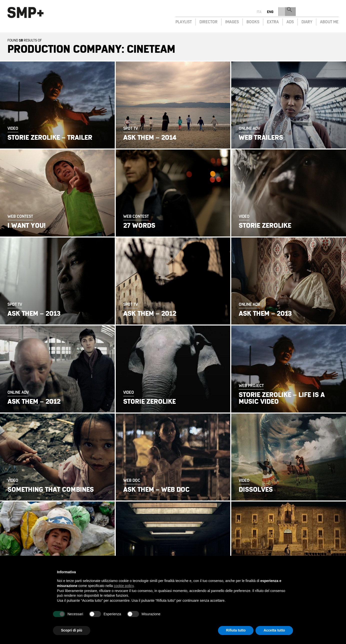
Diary (307, 21)
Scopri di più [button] (72, 630)
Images (232, 21)
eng (321, 12)
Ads (290, 21)
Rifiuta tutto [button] (236, 630)
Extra (273, 21)
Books (253, 21)
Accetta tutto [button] (274, 630)
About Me (329, 21)
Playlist (184, 21)
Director (208, 21)
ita (310, 12)
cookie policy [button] (124, 586)
